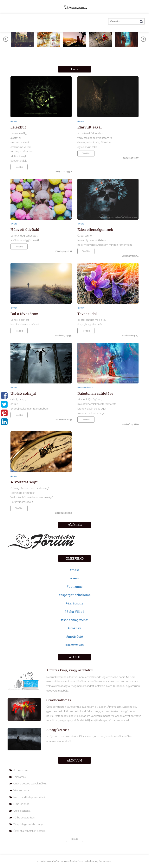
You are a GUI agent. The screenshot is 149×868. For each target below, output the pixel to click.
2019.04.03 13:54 (130, 256)
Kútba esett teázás (24, 818)
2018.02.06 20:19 (63, 420)
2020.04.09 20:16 (63, 251)
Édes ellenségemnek (95, 229)
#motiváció (74, 636)
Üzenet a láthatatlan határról (30, 831)
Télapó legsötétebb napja (28, 824)
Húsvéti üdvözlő (25, 229)
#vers (14, 121)
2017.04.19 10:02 (63, 513)
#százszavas (74, 645)
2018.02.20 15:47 (130, 335)
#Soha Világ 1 (74, 612)
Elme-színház (21, 804)
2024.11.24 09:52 (63, 172)
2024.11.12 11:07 (131, 158)
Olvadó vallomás (59, 700)
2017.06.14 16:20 (130, 424)
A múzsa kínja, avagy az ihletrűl (70, 670)
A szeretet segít (24, 482)
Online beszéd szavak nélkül (30, 784)
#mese (82, 387)
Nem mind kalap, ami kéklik (29, 797)
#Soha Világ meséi (75, 620)
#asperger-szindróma (75, 595)
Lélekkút (18, 127)
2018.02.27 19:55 (63, 335)
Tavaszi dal (87, 314)
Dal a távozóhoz (24, 314)
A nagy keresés (58, 730)
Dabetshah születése (95, 393)
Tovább (19, 167)
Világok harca (21, 790)
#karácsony (74, 603)
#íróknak (74, 628)
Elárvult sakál (90, 127)
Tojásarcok (20, 777)
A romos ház (21, 770)
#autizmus (75, 586)
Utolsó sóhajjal (23, 393)
